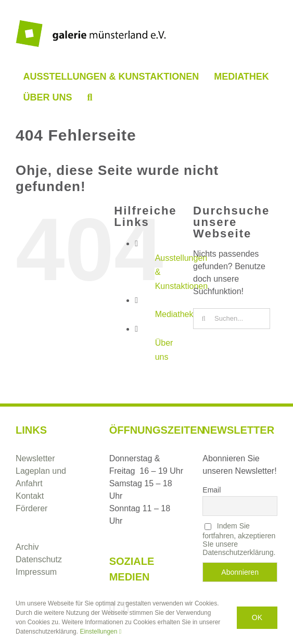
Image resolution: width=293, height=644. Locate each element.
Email (212, 490)
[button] (90, 97)
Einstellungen (100, 632)
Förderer (31, 508)
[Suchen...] (232, 319)
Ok (257, 617)
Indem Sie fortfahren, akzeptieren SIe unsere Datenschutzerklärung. (239, 539)
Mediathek (174, 314)
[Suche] (203, 319)
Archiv (27, 547)
